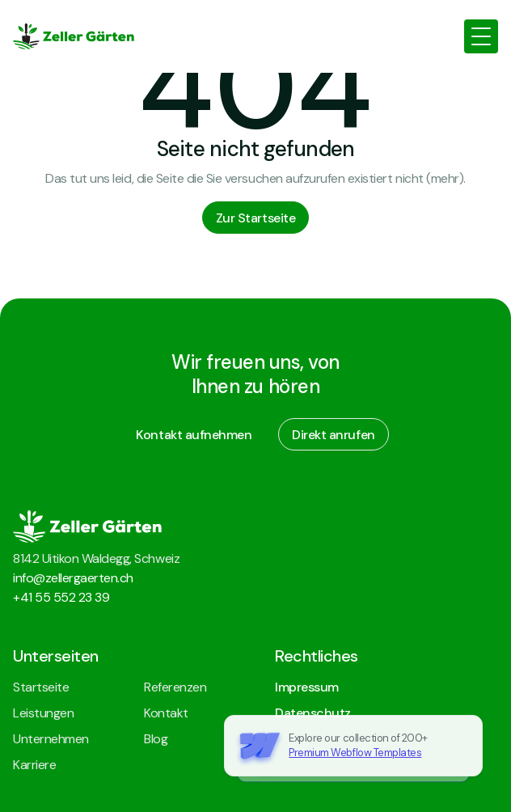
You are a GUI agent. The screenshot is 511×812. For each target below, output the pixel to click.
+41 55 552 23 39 (61, 597)
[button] (481, 36)
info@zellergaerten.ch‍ (73, 578)
